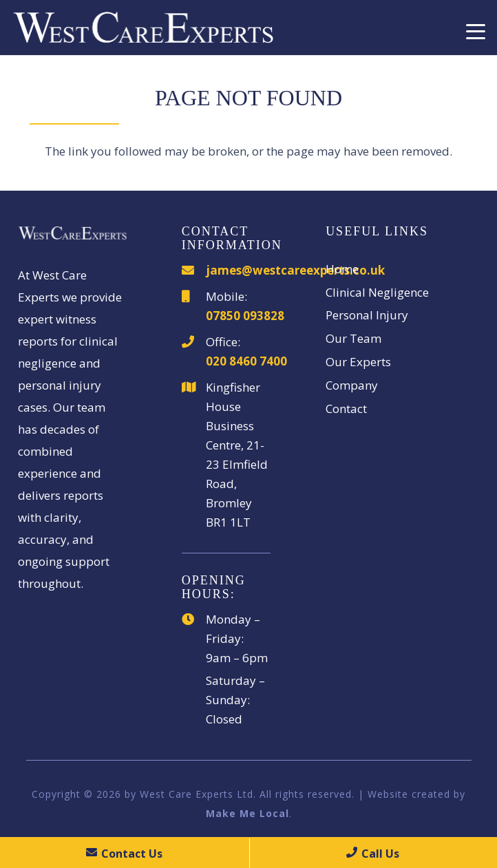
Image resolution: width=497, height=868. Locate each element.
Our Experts (358, 362)
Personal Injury (367, 315)
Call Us (373, 854)
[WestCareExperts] (143, 28)
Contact (346, 409)
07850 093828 (245, 316)
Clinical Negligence (377, 292)
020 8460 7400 (246, 361)
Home (342, 269)
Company (352, 385)
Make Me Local (247, 813)
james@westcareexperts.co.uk (295, 270)
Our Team (353, 338)
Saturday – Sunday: (235, 690)
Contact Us (124, 854)
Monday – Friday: (233, 629)
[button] (475, 32)
